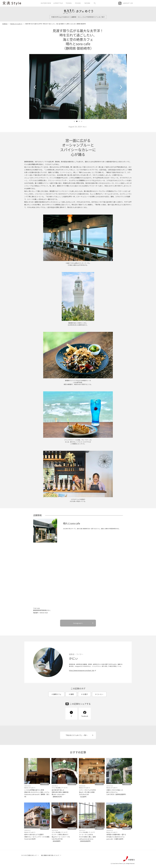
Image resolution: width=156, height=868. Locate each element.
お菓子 (85, 694)
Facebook (85, 716)
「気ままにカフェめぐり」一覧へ (76, 735)
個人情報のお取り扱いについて (50, 855)
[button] (74, 121)
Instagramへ (78, 623)
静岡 (72, 694)
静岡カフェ (57, 694)
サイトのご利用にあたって (29, 855)
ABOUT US (128, 3)
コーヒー (100, 694)
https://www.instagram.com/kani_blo (82, 670)
